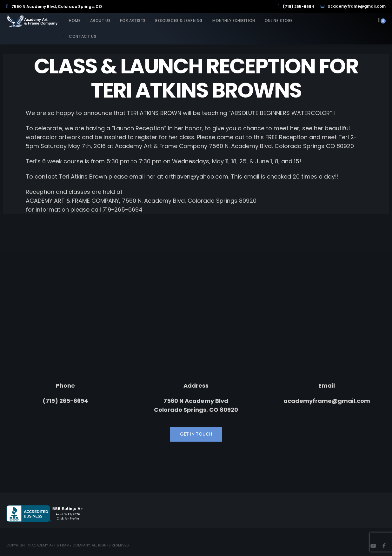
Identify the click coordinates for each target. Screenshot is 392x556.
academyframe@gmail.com (353, 6)
